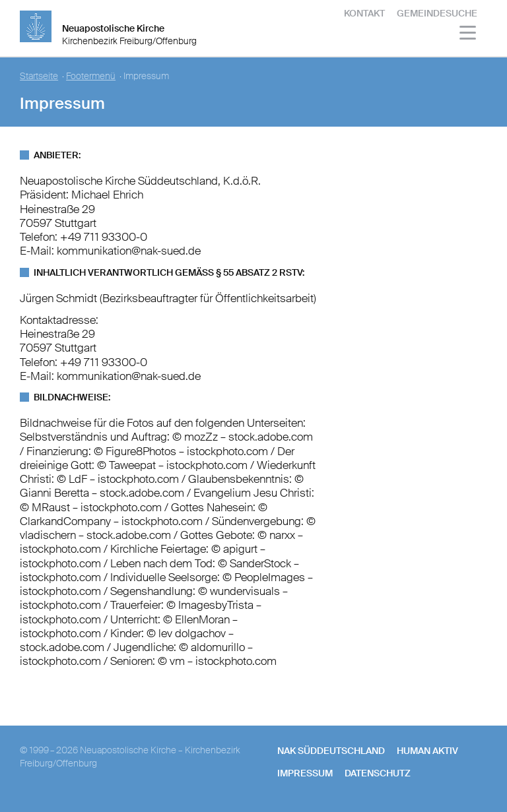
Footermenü (91, 76)
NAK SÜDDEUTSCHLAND (331, 751)
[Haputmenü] (468, 35)
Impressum (305, 773)
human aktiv (427, 751)
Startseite (39, 76)
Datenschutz (378, 773)
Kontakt (364, 13)
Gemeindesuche (437, 13)
